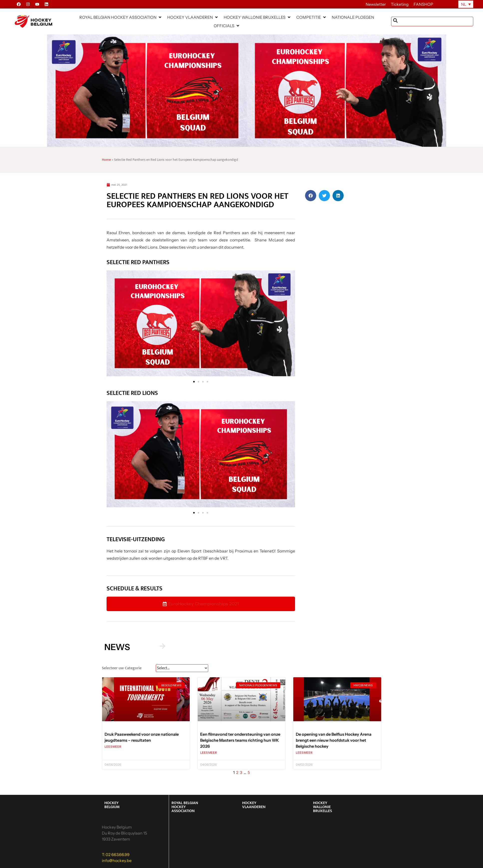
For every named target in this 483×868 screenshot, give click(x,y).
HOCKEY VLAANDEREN (254, 805)
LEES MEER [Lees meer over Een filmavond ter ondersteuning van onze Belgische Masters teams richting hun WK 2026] (209, 753)
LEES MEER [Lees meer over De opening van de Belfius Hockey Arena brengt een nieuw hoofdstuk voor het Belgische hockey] (304, 753)
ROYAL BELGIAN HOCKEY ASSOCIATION (185, 807)
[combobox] (432, 21)
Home (106, 160)
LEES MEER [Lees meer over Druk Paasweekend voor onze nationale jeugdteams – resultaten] (113, 747)
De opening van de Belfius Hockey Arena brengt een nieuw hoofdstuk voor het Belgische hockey (334, 740)
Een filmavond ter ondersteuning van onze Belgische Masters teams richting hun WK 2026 (240, 740)
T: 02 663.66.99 (116, 855)
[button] (121, 17)
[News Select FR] (182, 668)
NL (464, 4)
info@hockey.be (117, 861)
